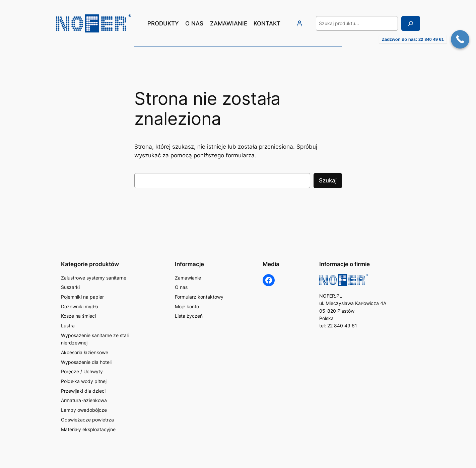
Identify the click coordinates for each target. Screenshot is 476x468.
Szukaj (328, 180)
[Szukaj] (411, 23)
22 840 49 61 (342, 326)
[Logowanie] (299, 23)
